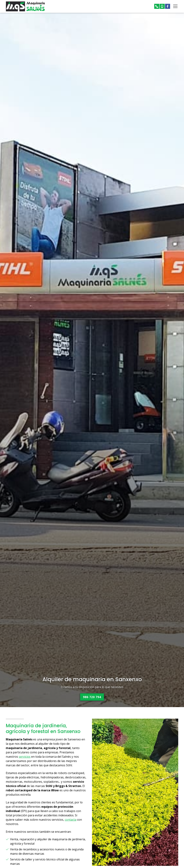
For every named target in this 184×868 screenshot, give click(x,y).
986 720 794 (92, 697)
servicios (25, 757)
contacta (71, 820)
